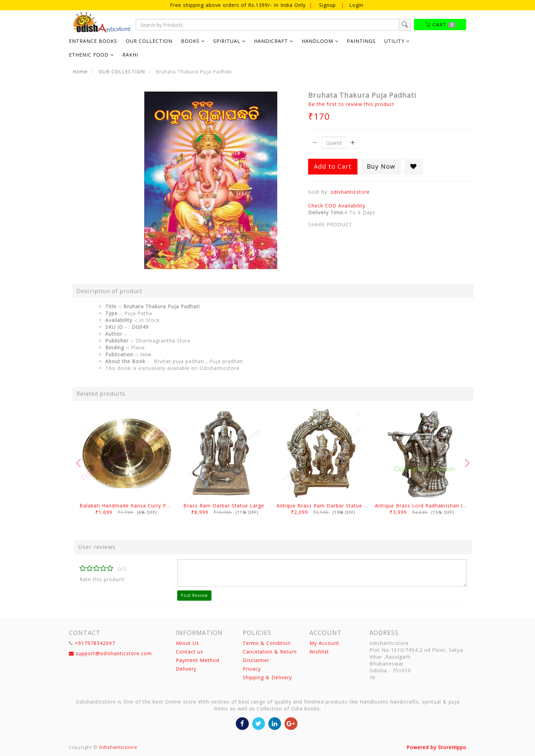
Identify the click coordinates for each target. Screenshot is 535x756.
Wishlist (319, 652)
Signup (327, 5)
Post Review (194, 595)
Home (80, 71)
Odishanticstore (118, 747)
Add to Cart (333, 166)
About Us (187, 643)
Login (356, 5)
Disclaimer (256, 660)
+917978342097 (95, 643)
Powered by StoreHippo (436, 747)
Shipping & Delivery (267, 677)
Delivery (186, 669)
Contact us (190, 652)
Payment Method (198, 660)
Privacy (252, 669)
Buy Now (381, 166)
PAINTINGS (361, 41)
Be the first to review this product (351, 104)
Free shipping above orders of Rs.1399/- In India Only (239, 5)
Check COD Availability (337, 206)
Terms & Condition (267, 643)
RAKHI (130, 55)
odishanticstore (350, 192)
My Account (324, 643)
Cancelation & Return (270, 652)
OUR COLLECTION (149, 41)
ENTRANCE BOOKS (93, 41)
